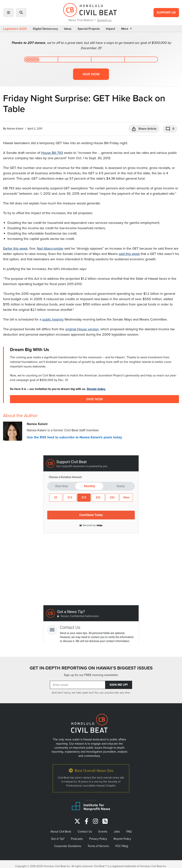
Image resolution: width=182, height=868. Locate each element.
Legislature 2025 (15, 29)
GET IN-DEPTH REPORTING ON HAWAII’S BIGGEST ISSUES (91, 668)
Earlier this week (15, 248)
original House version (82, 329)
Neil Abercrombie (50, 248)
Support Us (166, 12)
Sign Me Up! (119, 685)
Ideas (68, 29)
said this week (129, 254)
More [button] (127, 29)
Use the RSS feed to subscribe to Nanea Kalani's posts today (74, 437)
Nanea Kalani (15, 128)
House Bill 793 (52, 153)
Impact (110, 29)
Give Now (95, 399)
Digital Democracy (45, 29)
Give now (91, 74)
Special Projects (89, 29)
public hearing (53, 319)
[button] (8, 13)
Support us (104, 20)
